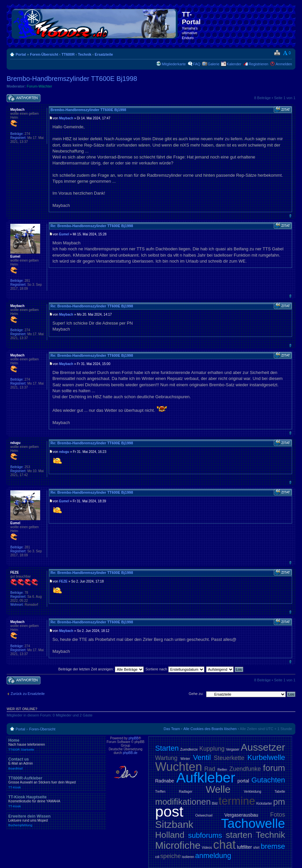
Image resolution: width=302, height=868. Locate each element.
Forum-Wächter (39, 86)
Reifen (222, 770)
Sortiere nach (175, 669)
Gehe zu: (196, 694)
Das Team (172, 729)
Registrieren (258, 64)
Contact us (56, 764)
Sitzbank (174, 824)
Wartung (166, 758)
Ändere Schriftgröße (287, 53)
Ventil (202, 757)
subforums (205, 835)
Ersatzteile (104, 54)
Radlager (186, 792)
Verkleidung (253, 792)
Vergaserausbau (241, 815)
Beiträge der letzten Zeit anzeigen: (101, 669)
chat (224, 845)
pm (279, 802)
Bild (215, 804)
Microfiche (178, 845)
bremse (273, 846)
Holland (170, 835)
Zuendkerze (189, 749)
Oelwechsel (204, 815)
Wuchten (179, 767)
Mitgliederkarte (174, 64)
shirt (256, 848)
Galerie (214, 64)
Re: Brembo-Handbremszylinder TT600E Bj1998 (92, 226)
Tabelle (280, 792)
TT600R (68, 54)
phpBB (133, 738)
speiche (171, 856)
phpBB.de (130, 753)
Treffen (160, 792)
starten (239, 835)
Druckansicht (277, 53)
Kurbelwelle (266, 757)
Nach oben (290, 216)
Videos (207, 848)
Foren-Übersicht (44, 54)
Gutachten (268, 780)
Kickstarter (264, 804)
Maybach (66, 118)
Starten (167, 748)
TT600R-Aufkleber (56, 782)
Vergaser (233, 749)
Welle (218, 789)
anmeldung (213, 856)
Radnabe (165, 781)
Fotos (278, 815)
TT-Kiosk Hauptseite (56, 801)
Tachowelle (253, 823)
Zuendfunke (245, 769)
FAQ (197, 64)
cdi (157, 857)
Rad (210, 769)
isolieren (188, 857)
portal (243, 781)
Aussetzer (263, 747)
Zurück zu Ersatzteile (28, 694)
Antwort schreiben (24, 98)
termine (237, 801)
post (169, 811)
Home (56, 745)
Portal (21, 54)
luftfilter (244, 847)
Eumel (64, 234)
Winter (185, 759)
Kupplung (212, 749)
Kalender (234, 64)
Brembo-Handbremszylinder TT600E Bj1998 (72, 79)
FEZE (63, 581)
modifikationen (183, 802)
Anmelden (284, 64)
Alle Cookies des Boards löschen (210, 729)
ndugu (64, 452)
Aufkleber (206, 778)
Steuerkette (229, 758)
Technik (85, 54)
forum (274, 768)
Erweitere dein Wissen (56, 821)
